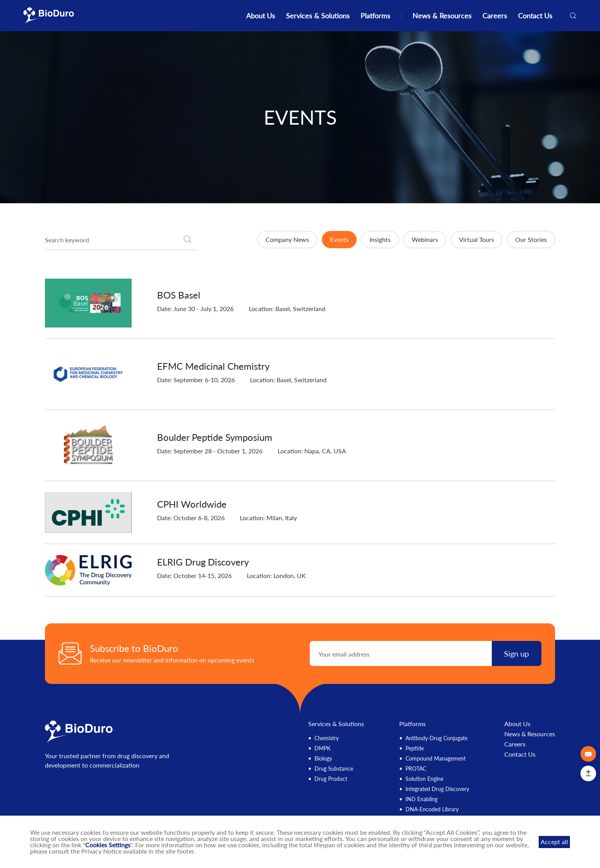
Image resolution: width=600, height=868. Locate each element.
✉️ (588, 754)
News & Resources (442, 16)
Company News (287, 239)
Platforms (375, 16)
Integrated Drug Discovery (437, 789)
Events (339, 239)
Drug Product (331, 779)
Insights (380, 239)
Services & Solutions (318, 16)
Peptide (415, 748)
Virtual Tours (477, 239)
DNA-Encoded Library (432, 809)
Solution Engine (424, 779)
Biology (323, 758)
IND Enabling (421, 799)
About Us (261, 16)
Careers (495, 16)
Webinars (425, 239)
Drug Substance (334, 769)
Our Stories (531, 239)
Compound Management (436, 758)
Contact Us (535, 16)
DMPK (322, 748)
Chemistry (327, 738)
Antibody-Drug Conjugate (437, 738)
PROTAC (416, 769)
